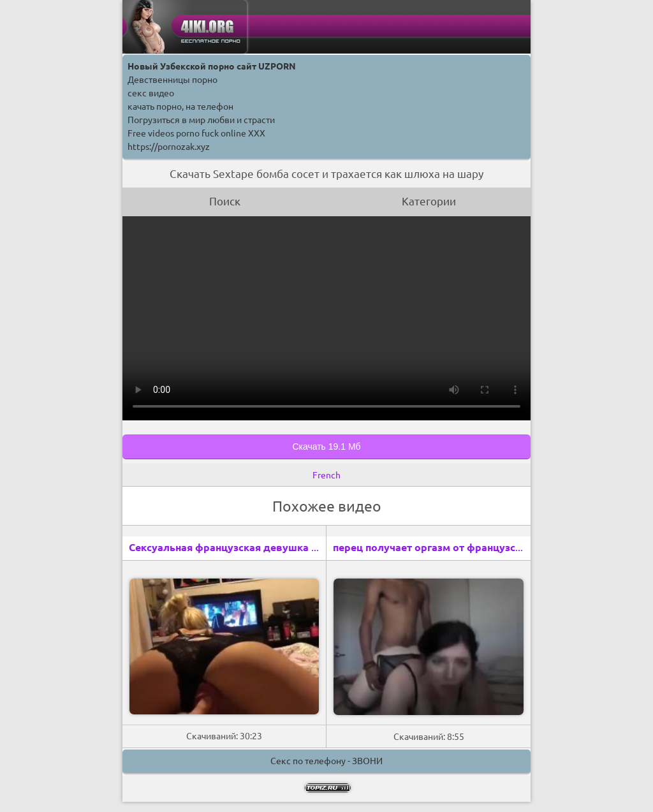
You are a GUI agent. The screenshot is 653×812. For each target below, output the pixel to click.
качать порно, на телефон (180, 107)
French (326, 475)
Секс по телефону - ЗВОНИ (326, 761)
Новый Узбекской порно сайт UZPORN (212, 66)
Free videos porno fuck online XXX (196, 133)
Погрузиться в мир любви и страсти (201, 120)
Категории (429, 201)
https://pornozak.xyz (169, 147)
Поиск (225, 201)
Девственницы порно (172, 80)
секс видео (151, 93)
